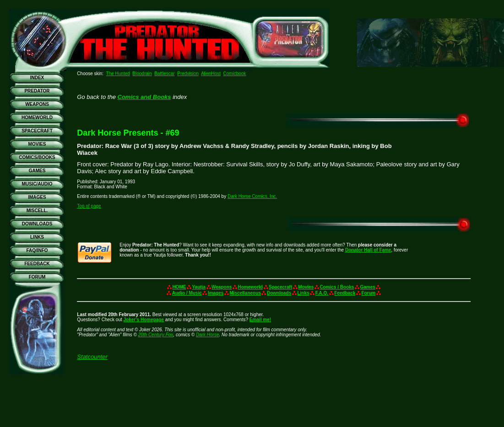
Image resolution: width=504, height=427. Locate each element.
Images (216, 293)
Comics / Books (337, 287)
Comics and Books (144, 97)
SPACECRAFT (37, 131)
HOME (179, 287)
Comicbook (234, 74)
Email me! (260, 320)
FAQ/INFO (37, 250)
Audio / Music (187, 293)
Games (368, 287)
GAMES (37, 171)
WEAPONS (37, 104)
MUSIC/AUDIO (37, 184)
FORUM (37, 277)
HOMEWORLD (37, 118)
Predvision (188, 74)
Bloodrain (142, 74)
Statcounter (92, 357)
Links (303, 293)
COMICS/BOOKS (37, 157)
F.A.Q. (322, 293)
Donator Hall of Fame (368, 250)
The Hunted (118, 74)
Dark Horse (208, 335)
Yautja (199, 287)
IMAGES (37, 197)
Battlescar (164, 74)
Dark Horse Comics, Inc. (252, 196)
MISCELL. (37, 211)
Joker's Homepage (144, 320)
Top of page (89, 206)
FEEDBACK (37, 264)
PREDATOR (37, 91)
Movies (306, 287)
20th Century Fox (156, 335)
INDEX (37, 78)
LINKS (37, 237)
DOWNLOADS (37, 224)
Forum (368, 293)
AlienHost (211, 74)
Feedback (345, 293)
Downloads (279, 293)
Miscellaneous (245, 293)
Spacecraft (280, 287)
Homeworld (250, 287)
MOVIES (37, 144)
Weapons (222, 287)
